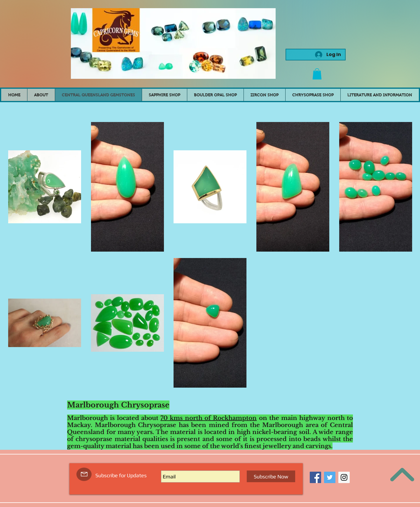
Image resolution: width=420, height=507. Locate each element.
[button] (317, 74)
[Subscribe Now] (271, 476)
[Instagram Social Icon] (344, 477)
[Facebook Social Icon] (315, 477)
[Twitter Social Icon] (330, 477)
